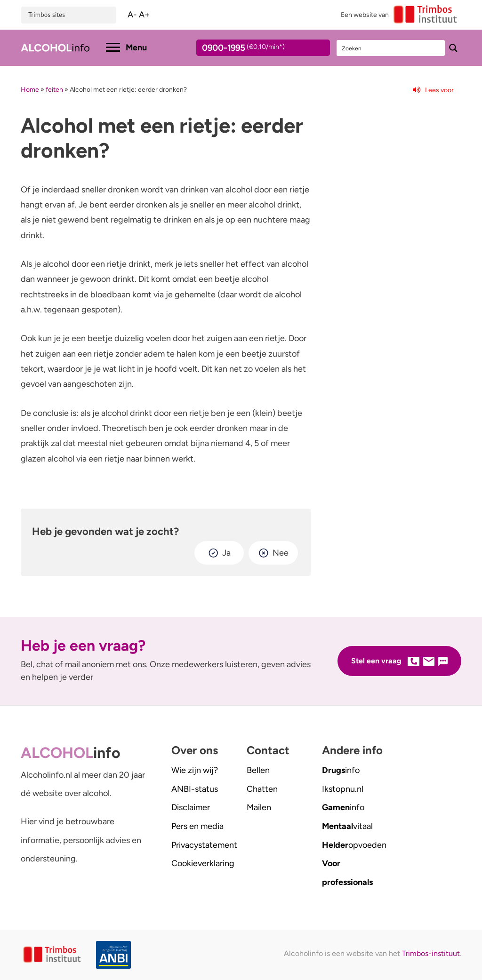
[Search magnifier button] (453, 48)
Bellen (258, 770)
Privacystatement (204, 845)
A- (132, 15)
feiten (54, 90)
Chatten (262, 789)
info (341, 770)
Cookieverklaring (203, 863)
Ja (226, 553)
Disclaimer (191, 807)
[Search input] (391, 48)
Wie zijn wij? (195, 770)
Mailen (259, 807)
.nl (343, 789)
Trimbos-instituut (431, 953)
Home (30, 90)
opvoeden (354, 845)
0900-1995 (255, 49)
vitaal (347, 826)
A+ (144, 15)
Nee (281, 553)
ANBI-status (195, 789)
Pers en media (197, 826)
